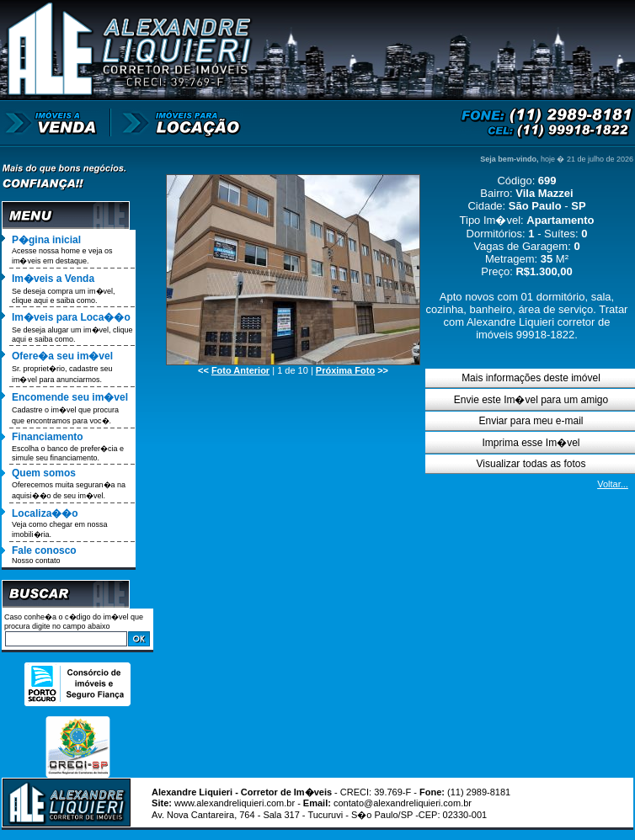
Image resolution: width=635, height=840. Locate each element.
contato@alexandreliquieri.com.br (403, 803)
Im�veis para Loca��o (71, 317)
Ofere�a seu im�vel (62, 356)
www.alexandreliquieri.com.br (235, 803)
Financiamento (48, 437)
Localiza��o (45, 513)
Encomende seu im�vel (70, 397)
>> (352, 370)
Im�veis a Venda (53, 279)
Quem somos (44, 473)
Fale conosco (44, 550)
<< (234, 370)
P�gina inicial (46, 240)
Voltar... (613, 484)
